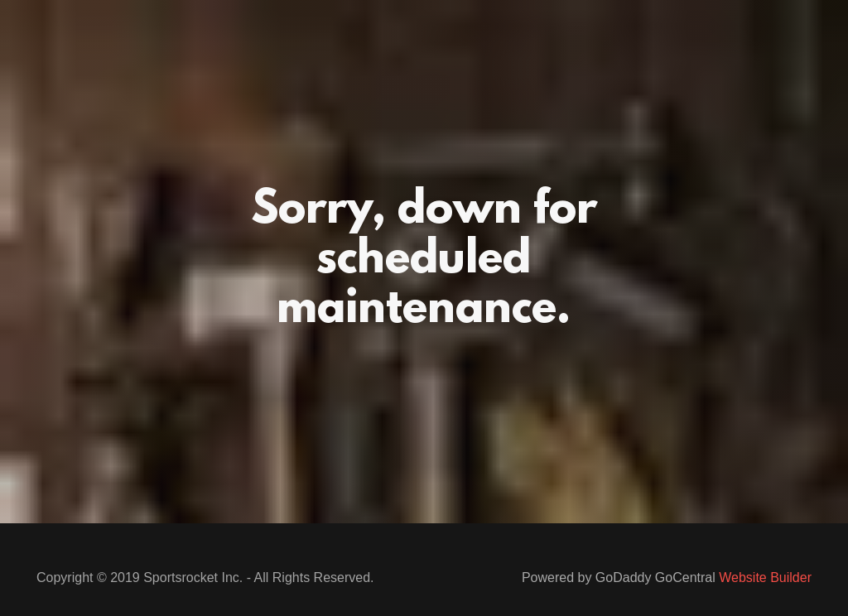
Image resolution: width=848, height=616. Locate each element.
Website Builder (765, 577)
